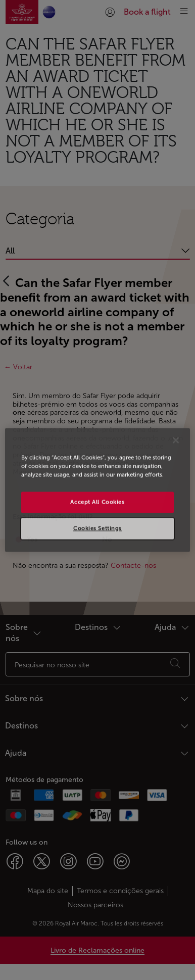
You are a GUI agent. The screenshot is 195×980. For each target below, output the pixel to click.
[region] (98, 490)
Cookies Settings (97, 528)
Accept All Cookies (97, 502)
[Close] (176, 440)
